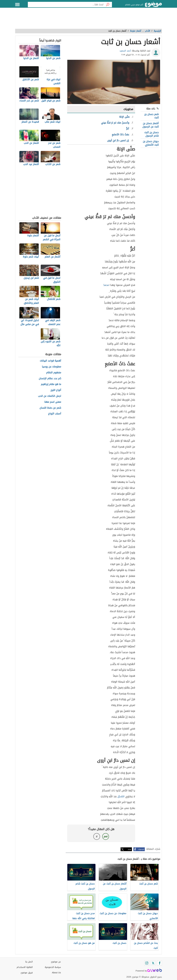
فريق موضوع (27, 973)
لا (97, 836)
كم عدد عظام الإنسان (50, 379)
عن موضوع (56, 962)
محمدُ (106, 285)
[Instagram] (147, 963)
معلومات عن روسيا (52, 367)
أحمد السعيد (125, 51)
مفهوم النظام (54, 373)
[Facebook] (159, 963)
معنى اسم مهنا (53, 402)
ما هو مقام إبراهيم (51, 384)
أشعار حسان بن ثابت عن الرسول (151, 125)
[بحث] (108, 5)
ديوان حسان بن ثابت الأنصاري (151, 143)
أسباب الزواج (55, 414)
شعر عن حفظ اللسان (50, 408)
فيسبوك (141, 849)
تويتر (129, 849)
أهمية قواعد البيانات (50, 361)
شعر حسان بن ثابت (151, 116)
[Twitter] (153, 963)
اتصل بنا (29, 962)
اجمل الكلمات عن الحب (50, 396)
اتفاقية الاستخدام (25, 967)
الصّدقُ (121, 796)
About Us (56, 973)
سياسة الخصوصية (53, 967)
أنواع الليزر (56, 390)
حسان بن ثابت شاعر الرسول (152, 134)
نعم (106, 836)
